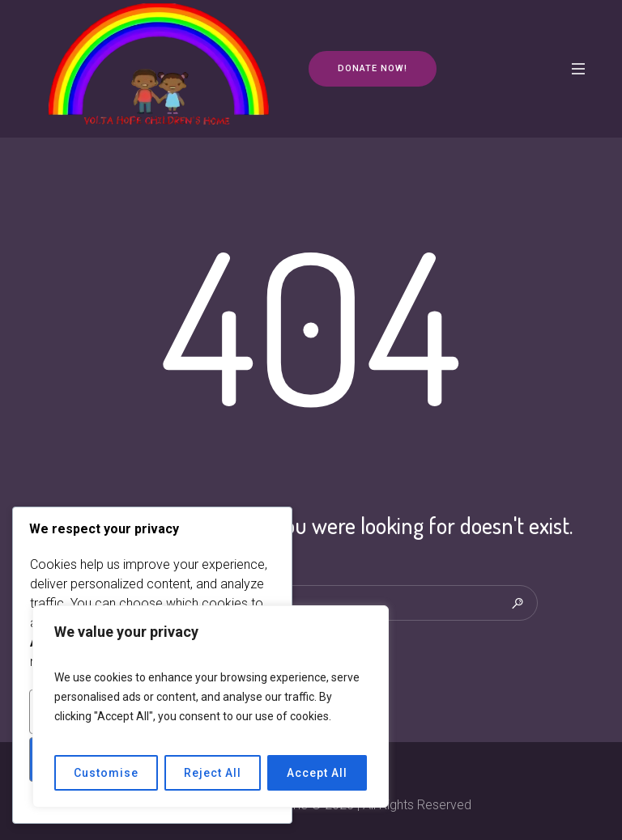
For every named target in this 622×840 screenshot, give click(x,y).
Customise (106, 773)
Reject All (213, 773)
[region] (211, 706)
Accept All (317, 773)
